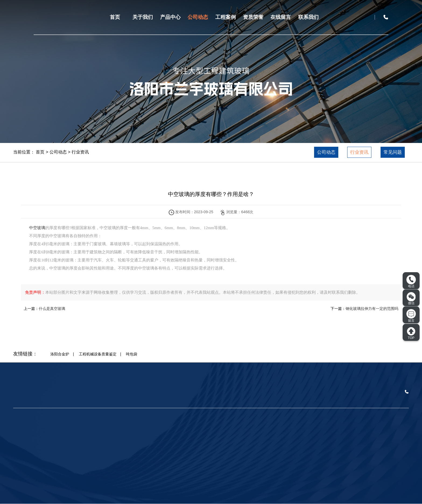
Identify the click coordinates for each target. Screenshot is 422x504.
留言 (411, 316)
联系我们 (308, 17)
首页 (115, 17)
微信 (411, 299)
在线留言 (281, 17)
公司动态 (198, 17)
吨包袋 (132, 354)
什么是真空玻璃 (52, 309)
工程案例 (226, 17)
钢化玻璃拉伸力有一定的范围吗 (372, 309)
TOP (411, 333)
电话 (411, 282)
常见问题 (393, 152)
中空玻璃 (37, 228)
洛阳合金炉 (60, 354)
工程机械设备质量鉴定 (98, 354)
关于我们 (143, 17)
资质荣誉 (253, 17)
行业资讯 (80, 152)
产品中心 (170, 17)
